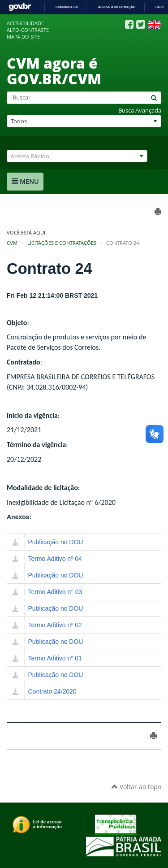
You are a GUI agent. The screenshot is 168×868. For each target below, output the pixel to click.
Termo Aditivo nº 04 (55, 559)
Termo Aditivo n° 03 (55, 592)
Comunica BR (67, 7)
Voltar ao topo (136, 787)
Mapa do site (23, 37)
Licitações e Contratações (62, 243)
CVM (12, 243)
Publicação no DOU (56, 542)
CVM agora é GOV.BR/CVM (54, 71)
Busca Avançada (140, 111)
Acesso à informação (117, 7)
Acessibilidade (25, 23)
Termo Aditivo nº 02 (55, 625)
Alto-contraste (28, 30)
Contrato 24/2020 (52, 691)
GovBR (20, 7)
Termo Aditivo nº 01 (55, 658)
